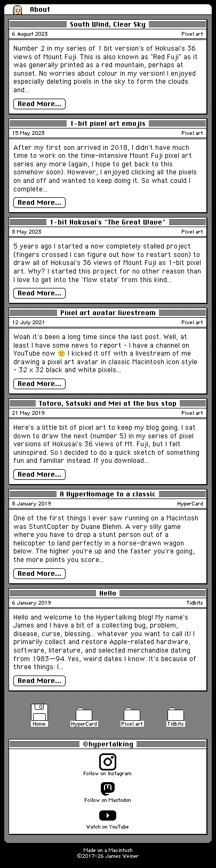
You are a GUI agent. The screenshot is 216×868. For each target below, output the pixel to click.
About (40, 9)
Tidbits (195, 602)
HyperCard (190, 503)
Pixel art (193, 34)
